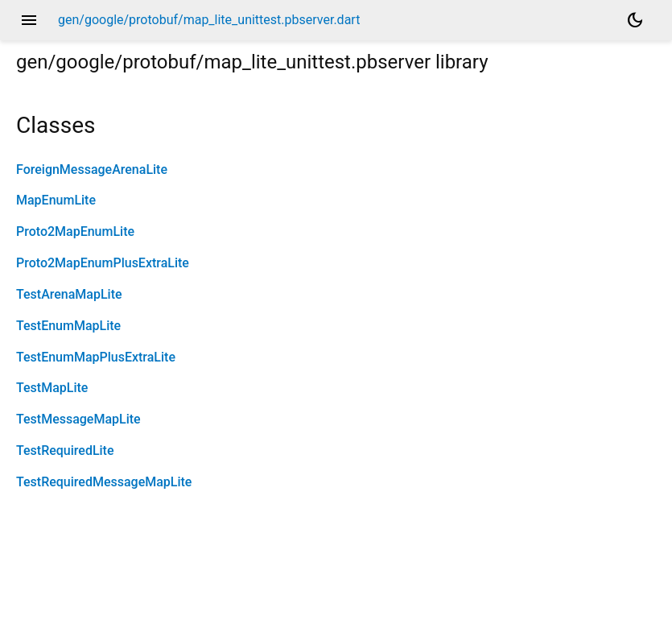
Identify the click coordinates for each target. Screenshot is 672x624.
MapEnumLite (56, 200)
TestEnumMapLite (68, 326)
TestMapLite (52, 388)
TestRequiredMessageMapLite (104, 482)
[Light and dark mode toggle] (635, 20)
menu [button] (29, 20)
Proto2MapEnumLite (75, 231)
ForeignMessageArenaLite (92, 169)
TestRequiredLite (65, 450)
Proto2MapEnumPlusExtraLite (103, 263)
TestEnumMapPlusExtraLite (96, 357)
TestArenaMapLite (69, 294)
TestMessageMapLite (78, 419)
